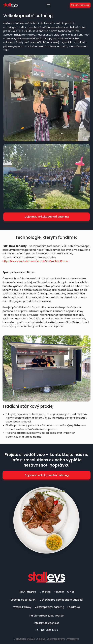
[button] (48, 5)
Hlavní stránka (27, 592)
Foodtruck (74, 607)
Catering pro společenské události (61, 600)
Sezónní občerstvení (23, 600)
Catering (45, 592)
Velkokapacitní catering (49, 607)
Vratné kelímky (22, 607)
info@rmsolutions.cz (47, 623)
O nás (71, 592)
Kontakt (59, 592)
